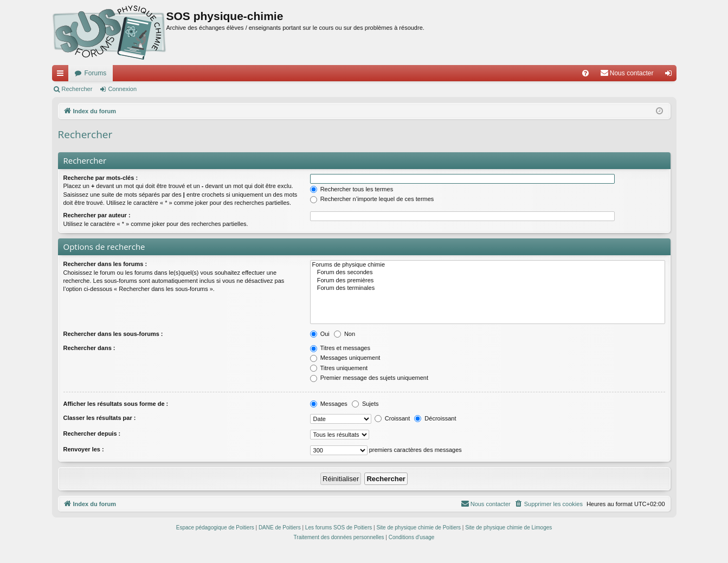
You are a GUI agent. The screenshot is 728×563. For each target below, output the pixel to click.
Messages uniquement (345, 358)
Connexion (122, 89)
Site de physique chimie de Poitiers (418, 528)
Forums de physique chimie (488, 265)
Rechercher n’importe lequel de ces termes (372, 199)
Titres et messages (340, 348)
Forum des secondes (488, 273)
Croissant (392, 418)
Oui (320, 334)
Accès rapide (62, 75)
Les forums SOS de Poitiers (339, 528)
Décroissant (435, 418)
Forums (96, 73)
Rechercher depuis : (92, 433)
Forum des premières (488, 281)
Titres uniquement (339, 368)
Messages (329, 404)
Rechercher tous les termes (352, 189)
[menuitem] (585, 73)
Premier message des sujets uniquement (369, 378)
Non (344, 334)
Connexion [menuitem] (670, 75)
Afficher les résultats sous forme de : (116, 404)
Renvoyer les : (84, 449)
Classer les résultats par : (100, 418)
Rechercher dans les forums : (105, 264)
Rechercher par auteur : (97, 215)
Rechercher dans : (89, 348)
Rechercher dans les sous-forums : (113, 334)
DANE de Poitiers (280, 528)
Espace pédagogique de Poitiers (215, 528)
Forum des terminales (488, 288)
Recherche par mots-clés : (101, 178)
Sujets (365, 404)
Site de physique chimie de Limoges (508, 528)
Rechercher (77, 89)
